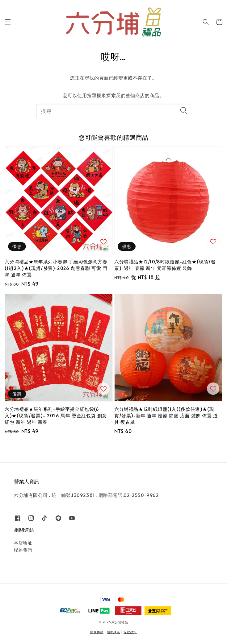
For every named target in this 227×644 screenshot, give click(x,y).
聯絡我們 (23, 550)
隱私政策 (114, 632)
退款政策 (130, 632)
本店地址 (23, 543)
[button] (8, 22)
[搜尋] (184, 111)
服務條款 (97, 632)
